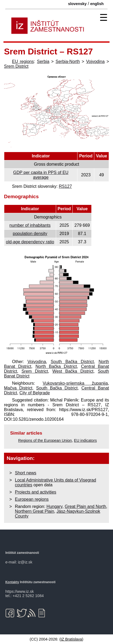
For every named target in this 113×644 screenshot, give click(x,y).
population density (30, 234)
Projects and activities (36, 492)
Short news (26, 473)
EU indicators (85, 440)
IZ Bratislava (71, 639)
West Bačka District (73, 371)
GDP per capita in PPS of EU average (41, 175)
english (97, 4)
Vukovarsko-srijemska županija (75, 383)
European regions (32, 499)
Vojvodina (95, 61)
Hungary (54, 506)
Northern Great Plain (35, 511)
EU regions (23, 61)
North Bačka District (56, 366)
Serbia (43, 61)
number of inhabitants (30, 225)
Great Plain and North (85, 506)
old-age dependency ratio (30, 242)
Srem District (16, 66)
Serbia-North (68, 61)
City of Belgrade (35, 393)
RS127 (65, 186)
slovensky (77, 4)
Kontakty (12, 582)
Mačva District (18, 388)
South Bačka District (72, 362)
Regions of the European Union (45, 440)
